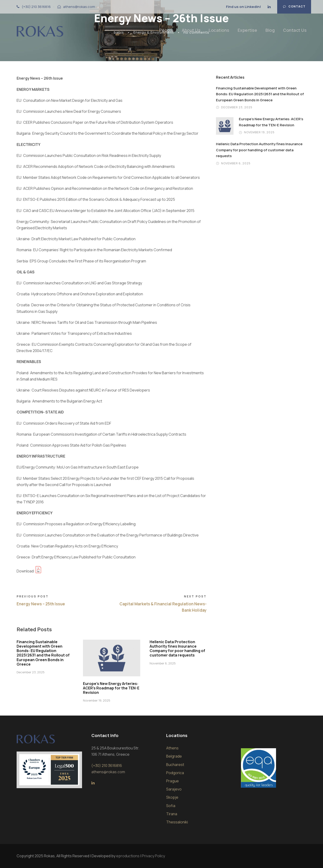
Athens (172, 748)
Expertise (248, 30)
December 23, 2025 (31, 672)
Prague (172, 781)
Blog (270, 30)
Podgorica (175, 773)
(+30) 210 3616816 (36, 7)
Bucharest (175, 765)
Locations (219, 30)
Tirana (172, 814)
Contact (294, 6)
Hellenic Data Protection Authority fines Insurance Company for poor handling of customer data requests (177, 649)
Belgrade (174, 756)
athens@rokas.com (79, 7)
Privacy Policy (153, 856)
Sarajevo (174, 789)
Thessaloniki (177, 822)
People (166, 30)
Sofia (171, 806)
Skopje (172, 797)
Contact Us (295, 30)
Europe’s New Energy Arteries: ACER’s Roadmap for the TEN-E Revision (111, 688)
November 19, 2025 (97, 700)
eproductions (128, 856)
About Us (191, 30)
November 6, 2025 (163, 663)
